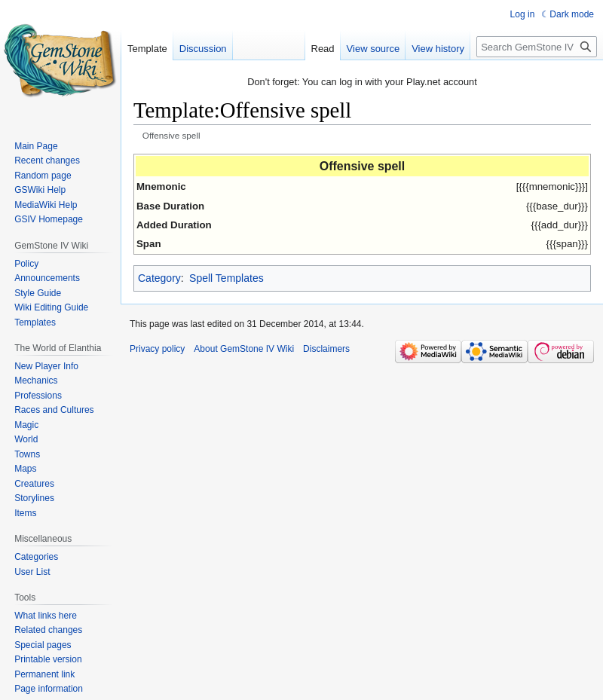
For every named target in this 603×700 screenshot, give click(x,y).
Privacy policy (157, 349)
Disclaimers (326, 349)
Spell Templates (227, 278)
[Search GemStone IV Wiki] (537, 47)
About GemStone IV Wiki (244, 349)
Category (159, 278)
